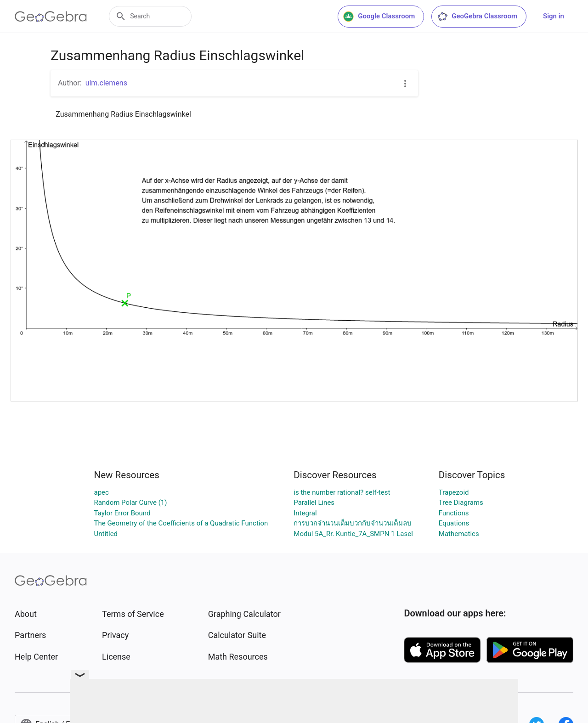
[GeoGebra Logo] (51, 17)
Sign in (554, 16)
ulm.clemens (106, 83)
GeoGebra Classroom (477, 17)
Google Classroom (379, 17)
